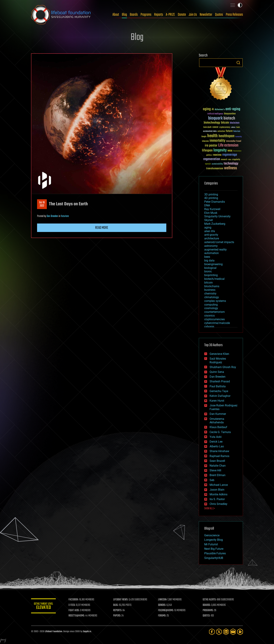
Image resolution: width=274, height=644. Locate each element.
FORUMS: (162, 616)
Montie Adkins (218, 494)
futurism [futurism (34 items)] (237, 132)
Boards (134, 15)
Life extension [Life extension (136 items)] (228, 145)
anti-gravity (211, 235)
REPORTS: (118, 610)
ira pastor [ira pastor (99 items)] (211, 146)
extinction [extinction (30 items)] (221, 131)
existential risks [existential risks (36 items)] (210, 131)
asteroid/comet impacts (219, 242)
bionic (208, 271)
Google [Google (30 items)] (204, 137)
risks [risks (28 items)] (230, 160)
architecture (212, 238)
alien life (210, 231)
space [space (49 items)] (208, 164)
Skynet (209, 220)
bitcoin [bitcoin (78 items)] (225, 123)
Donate (182, 15)
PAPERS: (117, 616)
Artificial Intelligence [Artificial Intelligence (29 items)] (215, 114)
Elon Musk (211, 213)
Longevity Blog (214, 540)
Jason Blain (217, 490)
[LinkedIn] (226, 632)
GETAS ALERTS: (209, 600)
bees (207, 257)
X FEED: (72, 605)
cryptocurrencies (215, 319)
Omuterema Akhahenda (217, 421)
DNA (207, 205)
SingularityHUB (214, 558)
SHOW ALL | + (210, 509)
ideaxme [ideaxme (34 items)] (205, 141)
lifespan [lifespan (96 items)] (207, 150)
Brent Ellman (218, 475)
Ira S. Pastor (217, 499)
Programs (146, 15)
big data (209, 260)
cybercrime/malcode (217, 323)
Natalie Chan (218, 466)
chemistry (210, 293)
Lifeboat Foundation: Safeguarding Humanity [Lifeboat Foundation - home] (61, 15)
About (116, 15)
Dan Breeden (52, 216)
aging (208, 227)
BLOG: (116, 605)
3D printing (211, 194)
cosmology (211, 308)
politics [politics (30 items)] (209, 155)
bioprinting (211, 275)
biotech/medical (214, 279)
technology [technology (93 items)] (231, 164)
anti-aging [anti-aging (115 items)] (233, 109)
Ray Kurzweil (212, 209)
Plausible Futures (215, 553)
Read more (102, 228)
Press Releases (234, 15)
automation (212, 253)
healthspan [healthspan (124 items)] (227, 136)
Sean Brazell (217, 461)
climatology (212, 297)
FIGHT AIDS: (74, 610)
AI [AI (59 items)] (213, 110)
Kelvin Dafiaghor (220, 396)
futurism (65, 216)
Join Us (193, 15)
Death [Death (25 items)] (238, 127)
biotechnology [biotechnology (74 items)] (212, 123)
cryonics (209, 316)
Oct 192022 (42, 204)
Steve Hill (215, 470)
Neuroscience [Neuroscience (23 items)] (237, 151)
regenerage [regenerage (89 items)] (230, 155)
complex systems (215, 301)
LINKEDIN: (162, 600)
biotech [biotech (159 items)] (229, 118)
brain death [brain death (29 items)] (207, 127)
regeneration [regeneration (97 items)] (212, 159)
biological (210, 268)
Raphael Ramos (219, 456)
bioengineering (213, 264)
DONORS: (162, 605)
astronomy (211, 246)
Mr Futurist (211, 544)
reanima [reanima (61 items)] (217, 155)
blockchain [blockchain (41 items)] (235, 123)
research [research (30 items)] (224, 160)
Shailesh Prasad (220, 381)
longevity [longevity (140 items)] (220, 150)
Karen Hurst (217, 401)
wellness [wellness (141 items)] (230, 168)
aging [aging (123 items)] (207, 109)
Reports (159, 15)
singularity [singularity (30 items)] (236, 160)
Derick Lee (216, 442)
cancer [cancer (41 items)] (215, 127)
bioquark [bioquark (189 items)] (215, 118)
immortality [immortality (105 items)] (217, 141)
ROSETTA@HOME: (77, 616)
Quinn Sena (217, 372)
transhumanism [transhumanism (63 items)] (215, 169)
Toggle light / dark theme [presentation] (240, 5)
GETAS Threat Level (43, 606)
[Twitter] (219, 632)
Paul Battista (218, 386)
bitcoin (209, 283)
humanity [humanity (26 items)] (239, 137)
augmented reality (215, 250)
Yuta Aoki (216, 437)
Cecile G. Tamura (220, 432)
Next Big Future (214, 549)
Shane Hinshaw (219, 451)
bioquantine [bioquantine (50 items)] (230, 114)
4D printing (211, 198)
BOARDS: (207, 605)
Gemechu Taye (219, 391)
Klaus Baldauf (218, 427)
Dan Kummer (218, 414)
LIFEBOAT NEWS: (121, 600)
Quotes (219, 15)
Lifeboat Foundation (53, 632)
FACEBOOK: (74, 600)
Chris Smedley (218, 504)
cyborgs (209, 327)
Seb (212, 480)
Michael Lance (219, 485)
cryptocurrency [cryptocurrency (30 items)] (225, 127)
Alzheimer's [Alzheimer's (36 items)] (220, 110)
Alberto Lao (217, 446)
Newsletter (206, 15)
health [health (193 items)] (212, 136)
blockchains (212, 286)
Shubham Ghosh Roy (223, 367)
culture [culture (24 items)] (233, 127)
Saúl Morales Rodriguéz (218, 360)
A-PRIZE (170, 15)
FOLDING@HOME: (166, 610)
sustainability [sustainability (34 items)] (217, 164)
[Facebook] (212, 632)
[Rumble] (240, 632)
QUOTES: (206, 616)
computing (211, 305)
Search (238, 63)
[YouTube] (233, 632)
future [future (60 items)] (229, 131)
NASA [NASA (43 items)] (230, 151)
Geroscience (212, 535)
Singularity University (217, 216)
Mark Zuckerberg (215, 224)
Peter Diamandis (215, 202)
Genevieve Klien (219, 354)
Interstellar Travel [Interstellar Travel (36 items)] (234, 141)
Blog (124, 15)
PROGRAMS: (208, 610)
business (210, 290)
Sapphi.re (87, 632)
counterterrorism (215, 312)
